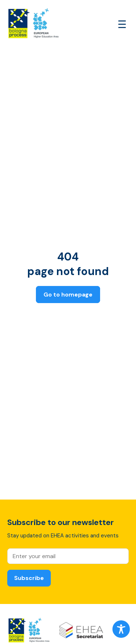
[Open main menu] (122, 25)
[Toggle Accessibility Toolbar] (121, 629)
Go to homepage (68, 295)
